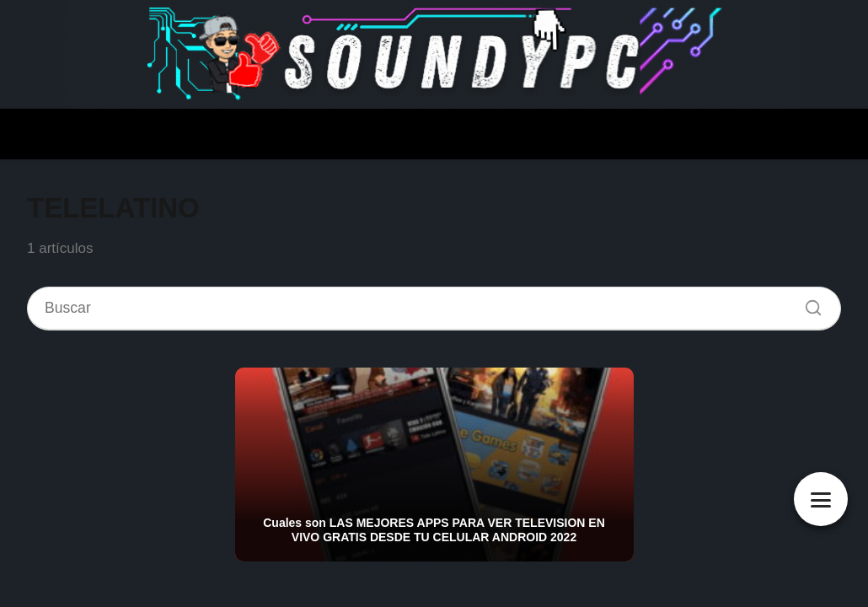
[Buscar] (807, 303)
